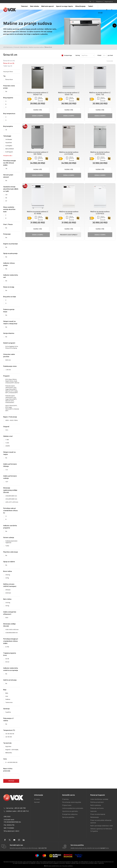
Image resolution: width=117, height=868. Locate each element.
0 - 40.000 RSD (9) (11, 762)
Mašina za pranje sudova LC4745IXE (69, 153)
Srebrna (8, 699)
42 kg (7, 578)
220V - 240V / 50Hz (12, 420)
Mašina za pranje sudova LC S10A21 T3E (38, 94)
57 (6, 201)
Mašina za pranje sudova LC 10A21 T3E (69, 94)
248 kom (8, 593)
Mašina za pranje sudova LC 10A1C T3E (100, 94)
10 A (7, 430)
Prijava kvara (67, 805)
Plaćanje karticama (97, 808)
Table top (8, 66)
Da (6, 91)
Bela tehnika (24, 47)
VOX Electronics (8, 47)
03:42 (7, 662)
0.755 (7, 647)
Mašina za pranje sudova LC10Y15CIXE (100, 153)
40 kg (7, 606)
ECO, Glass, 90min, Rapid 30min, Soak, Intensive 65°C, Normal (12, 381)
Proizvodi (16, 47)
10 (6, 130)
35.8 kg (8, 575)
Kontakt (37, 802)
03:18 (7, 659)
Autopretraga (68, 55)
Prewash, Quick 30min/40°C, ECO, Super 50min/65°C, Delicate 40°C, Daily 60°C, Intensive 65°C (12, 389)
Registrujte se (109, 2)
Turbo (7, 546)
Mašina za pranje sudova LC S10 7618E (38, 153)
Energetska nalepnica (70, 814)
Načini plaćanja (96, 805)
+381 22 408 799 (20, 808)
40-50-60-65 (10, 734)
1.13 (7, 470)
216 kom (8, 590)
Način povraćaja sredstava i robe (102, 826)
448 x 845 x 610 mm (12, 629)
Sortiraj (78, 55)
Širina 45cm (9, 79)
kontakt (103, 848)
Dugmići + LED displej (12, 750)
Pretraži (11, 781)
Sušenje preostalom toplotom (11, 542)
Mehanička (9, 753)
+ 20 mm (8, 370)
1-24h (7, 443)
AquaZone (9, 143)
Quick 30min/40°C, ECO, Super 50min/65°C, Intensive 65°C (12, 408)
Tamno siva (9, 702)
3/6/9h (8, 446)
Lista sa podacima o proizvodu (73, 808)
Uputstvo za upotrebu (70, 811)
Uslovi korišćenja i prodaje (99, 799)
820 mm (8, 360)
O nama (37, 799)
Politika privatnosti (97, 802)
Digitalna (8, 746)
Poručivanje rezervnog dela (72, 802)
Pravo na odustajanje (98, 814)
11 (6, 516)
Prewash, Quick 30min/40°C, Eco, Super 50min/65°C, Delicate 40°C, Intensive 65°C (11, 399)
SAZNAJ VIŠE (38, 110)
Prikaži (99, 55)
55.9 (7, 618)
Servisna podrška (68, 817)
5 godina (8, 712)
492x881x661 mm (11, 496)
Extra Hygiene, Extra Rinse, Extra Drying (12, 347)
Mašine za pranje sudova (36, 47)
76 (6, 169)
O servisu (65, 799)
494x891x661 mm (11, 499)
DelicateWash (10, 149)
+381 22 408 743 (23, 811)
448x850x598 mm (12, 633)
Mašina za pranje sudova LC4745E (69, 213)
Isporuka (93, 811)
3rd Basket (9, 139)
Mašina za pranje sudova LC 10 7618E (38, 213)
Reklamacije (94, 817)
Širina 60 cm (9, 61)
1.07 (7, 482)
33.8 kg (8, 603)
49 (6, 195)
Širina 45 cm (9, 63)
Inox (7, 696)
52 (6, 198)
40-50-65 (9, 737)
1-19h (7, 440)
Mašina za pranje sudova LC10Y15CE (100, 213)
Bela (7, 693)
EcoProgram (9, 152)
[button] (12, 72)
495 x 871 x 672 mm (12, 502)
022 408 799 (42, 848)
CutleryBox (9, 146)
